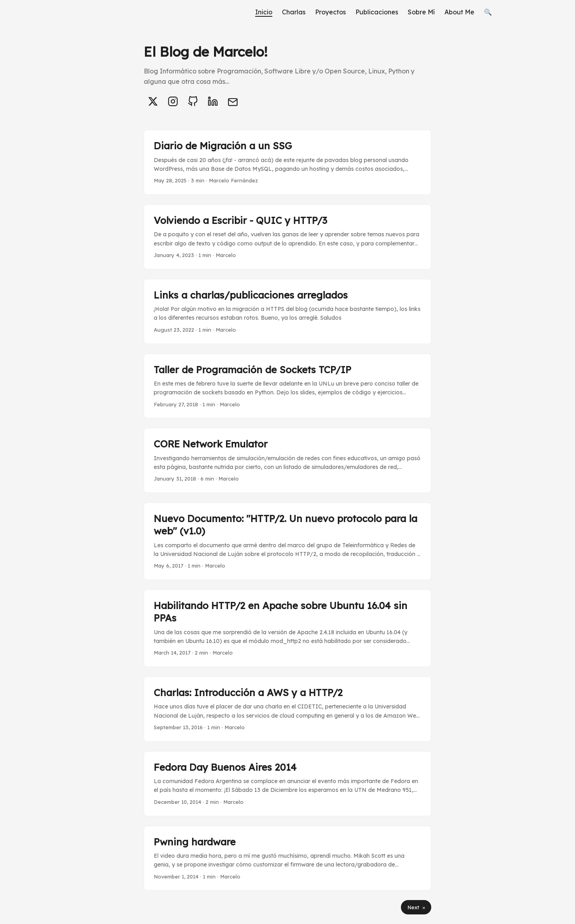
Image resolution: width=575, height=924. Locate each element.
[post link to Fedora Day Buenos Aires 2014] (287, 784)
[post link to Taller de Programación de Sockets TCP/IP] (287, 386)
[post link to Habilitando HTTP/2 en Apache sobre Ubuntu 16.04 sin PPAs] (287, 628)
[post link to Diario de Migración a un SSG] (287, 162)
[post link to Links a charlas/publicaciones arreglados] (287, 312)
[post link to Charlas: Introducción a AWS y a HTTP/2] (287, 709)
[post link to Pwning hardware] (287, 858)
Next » (416, 907)
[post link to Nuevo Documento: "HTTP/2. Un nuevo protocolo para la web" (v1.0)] (287, 541)
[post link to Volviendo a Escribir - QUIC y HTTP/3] (287, 237)
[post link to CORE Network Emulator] (287, 460)
